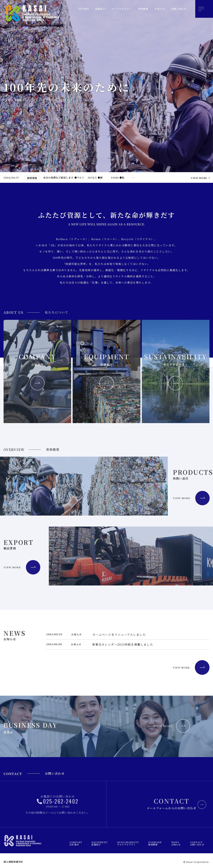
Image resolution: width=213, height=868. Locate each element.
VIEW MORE (175, 670)
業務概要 (138, 9)
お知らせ (157, 9)
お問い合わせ (178, 9)
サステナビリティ (115, 9)
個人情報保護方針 (13, 862)
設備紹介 (91, 9)
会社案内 (73, 9)
